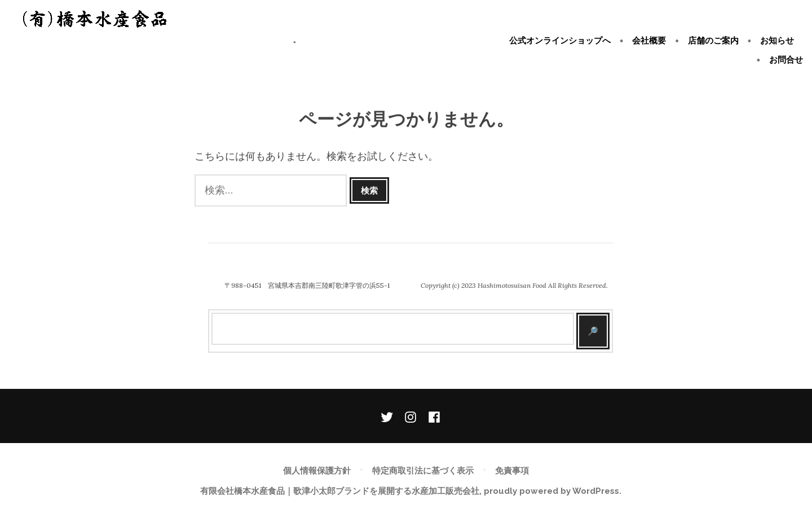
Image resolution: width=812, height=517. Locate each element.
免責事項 (512, 471)
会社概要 (649, 40)
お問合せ (786, 60)
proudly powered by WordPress (551, 491)
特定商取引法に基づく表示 (423, 471)
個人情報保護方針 (317, 471)
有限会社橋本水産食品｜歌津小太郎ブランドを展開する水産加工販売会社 (149, 42)
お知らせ (777, 40)
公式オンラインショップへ (560, 40)
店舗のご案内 (713, 40)
